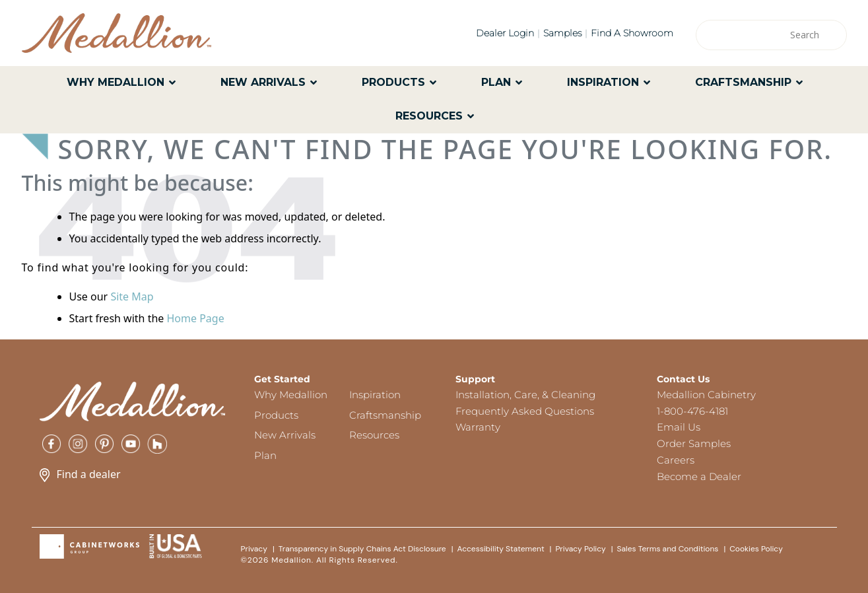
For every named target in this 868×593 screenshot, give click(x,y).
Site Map (132, 296)
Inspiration (375, 395)
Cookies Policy (756, 549)
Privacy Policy (580, 549)
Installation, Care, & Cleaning (525, 395)
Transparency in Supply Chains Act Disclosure (362, 549)
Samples (562, 33)
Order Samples (694, 443)
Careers (676, 460)
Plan (265, 455)
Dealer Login (505, 33)
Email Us (679, 427)
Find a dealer (80, 474)
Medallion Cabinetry (706, 395)
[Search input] (765, 35)
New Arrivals (285, 435)
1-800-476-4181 (692, 411)
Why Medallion (291, 395)
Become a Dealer (699, 476)
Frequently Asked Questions (525, 411)
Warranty (478, 427)
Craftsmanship (385, 415)
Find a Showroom (632, 33)
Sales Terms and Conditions (668, 549)
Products (276, 415)
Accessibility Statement (500, 549)
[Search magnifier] (832, 35)
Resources (374, 435)
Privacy (254, 549)
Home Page (195, 318)
